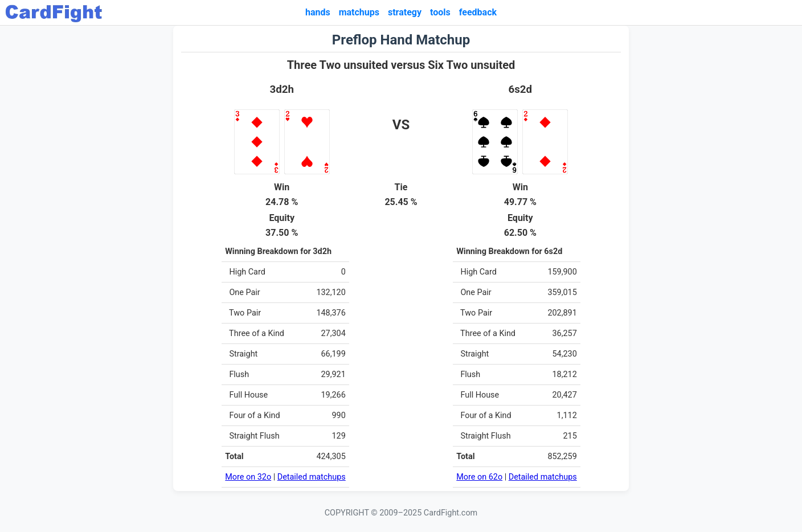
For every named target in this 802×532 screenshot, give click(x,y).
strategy (405, 12)
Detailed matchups (312, 477)
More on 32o (248, 477)
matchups (359, 12)
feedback (478, 12)
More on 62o (479, 477)
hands (318, 12)
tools (440, 12)
